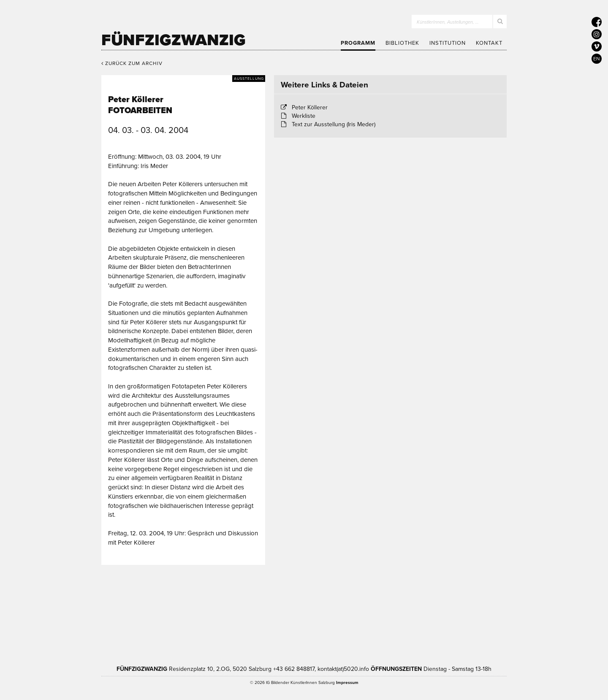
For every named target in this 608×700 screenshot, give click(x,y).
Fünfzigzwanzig (174, 40)
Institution (448, 43)
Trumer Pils (435, 613)
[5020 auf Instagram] (597, 34)
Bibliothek (402, 43)
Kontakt (489, 43)
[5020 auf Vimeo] (597, 46)
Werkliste (304, 116)
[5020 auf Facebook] (597, 22)
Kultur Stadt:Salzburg (179, 613)
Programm (358, 43)
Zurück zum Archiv (132, 63)
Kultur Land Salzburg (252, 613)
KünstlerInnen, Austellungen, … (448, 22)
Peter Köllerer (310, 107)
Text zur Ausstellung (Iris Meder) (334, 124)
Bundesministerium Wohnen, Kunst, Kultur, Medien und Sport (346, 613)
